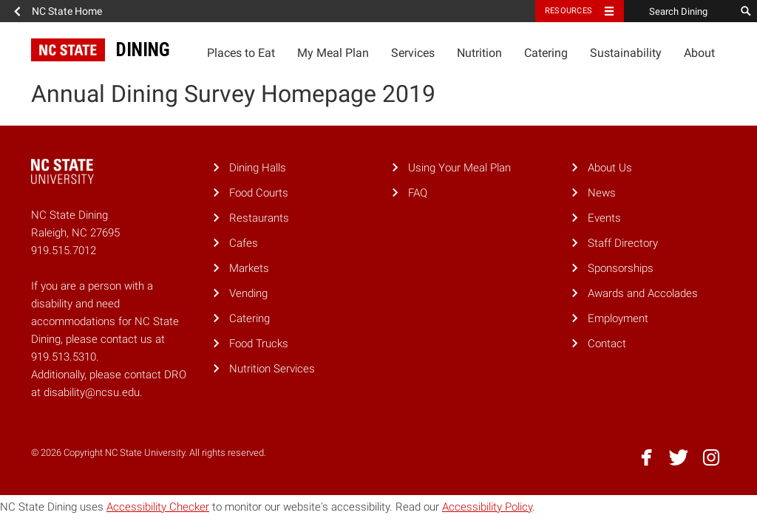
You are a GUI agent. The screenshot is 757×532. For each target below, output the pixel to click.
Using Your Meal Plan (459, 168)
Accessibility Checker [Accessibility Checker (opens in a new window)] (158, 507)
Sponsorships (621, 268)
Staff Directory (623, 243)
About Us (610, 168)
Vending (248, 293)
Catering (546, 53)
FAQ (418, 193)
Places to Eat (241, 53)
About (699, 53)
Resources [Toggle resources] (568, 11)
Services (413, 53)
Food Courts (259, 193)
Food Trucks (259, 344)
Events (604, 218)
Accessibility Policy (487, 507)
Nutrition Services (272, 369)
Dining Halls (258, 168)
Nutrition (479, 53)
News (602, 193)
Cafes (244, 243)
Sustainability (626, 53)
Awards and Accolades (643, 293)
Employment (618, 318)
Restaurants (259, 218)
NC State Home (67, 11)
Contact (607, 344)
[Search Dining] (679, 11)
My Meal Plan (333, 53)
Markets (249, 268)
